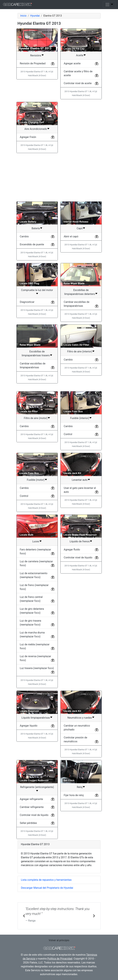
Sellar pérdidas (28, 823)
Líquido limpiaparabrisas (36, 718)
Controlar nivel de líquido (78, 558)
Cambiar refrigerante (32, 807)
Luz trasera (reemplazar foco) (37, 668)
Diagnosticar (27, 302)
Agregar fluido (72, 550)
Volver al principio (59, 940)
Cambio (24, 236)
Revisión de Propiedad (33, 63)
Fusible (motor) (36, 480)
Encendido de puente (32, 244)
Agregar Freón (28, 137)
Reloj (80, 787)
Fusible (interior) (80, 418)
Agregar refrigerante (31, 799)
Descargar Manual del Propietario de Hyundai (47, 888)
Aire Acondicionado (36, 129)
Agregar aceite (72, 63)
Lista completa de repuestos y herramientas (46, 880)
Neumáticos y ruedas (80, 718)
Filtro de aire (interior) (80, 351)
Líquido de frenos (80, 541)
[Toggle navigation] (109, 5)
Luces (36, 541)
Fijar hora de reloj (74, 795)
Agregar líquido (29, 726)
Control (68, 434)
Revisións (36, 55)
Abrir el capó (71, 236)
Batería (36, 228)
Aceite (80, 55)
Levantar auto (80, 480)
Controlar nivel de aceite (78, 83)
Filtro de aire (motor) (36, 418)
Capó (80, 228)
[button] (24, 916)
